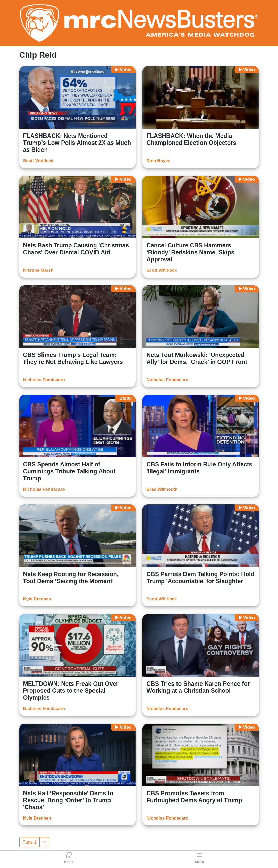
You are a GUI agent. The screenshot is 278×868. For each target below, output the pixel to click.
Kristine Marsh (38, 270)
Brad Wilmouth (162, 489)
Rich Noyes (158, 161)
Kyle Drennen (37, 599)
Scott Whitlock (38, 161)
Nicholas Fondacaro (44, 380)
